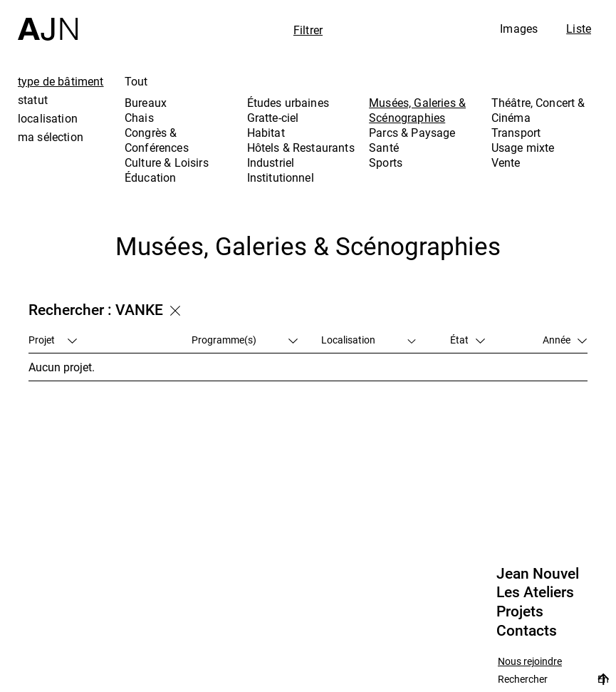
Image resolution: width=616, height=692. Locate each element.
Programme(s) (245, 340)
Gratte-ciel (273, 118)
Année (565, 340)
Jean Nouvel (538, 574)
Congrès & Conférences (157, 140)
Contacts (527, 631)
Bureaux (146, 103)
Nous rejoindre (530, 662)
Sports (386, 162)
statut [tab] (33, 100)
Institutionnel (281, 177)
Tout (136, 81)
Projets (520, 611)
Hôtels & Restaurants (301, 148)
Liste (579, 29)
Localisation (369, 340)
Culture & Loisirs (167, 162)
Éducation (150, 177)
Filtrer (308, 30)
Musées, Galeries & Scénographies (417, 110)
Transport (516, 133)
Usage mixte (523, 148)
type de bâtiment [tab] (61, 81)
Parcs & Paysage (412, 133)
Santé (384, 148)
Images (519, 29)
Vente (506, 162)
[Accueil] (48, 20)
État (468, 340)
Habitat (266, 133)
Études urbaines (288, 103)
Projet (53, 340)
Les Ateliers (535, 592)
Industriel (271, 162)
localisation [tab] (48, 118)
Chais (139, 118)
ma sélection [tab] (51, 137)
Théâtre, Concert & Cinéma (538, 110)
